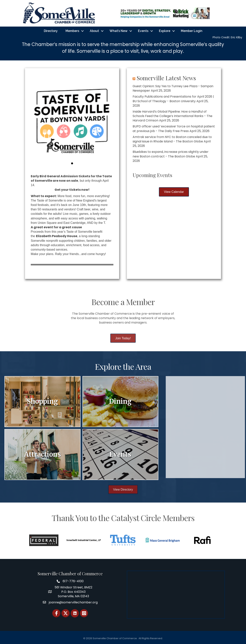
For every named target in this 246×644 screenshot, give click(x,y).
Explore (165, 31)
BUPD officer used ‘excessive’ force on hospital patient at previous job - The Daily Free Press (175, 129)
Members (72, 31)
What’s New (118, 31)
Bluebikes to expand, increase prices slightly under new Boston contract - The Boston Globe (172, 154)
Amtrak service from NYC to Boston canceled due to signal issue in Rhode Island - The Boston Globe (173, 139)
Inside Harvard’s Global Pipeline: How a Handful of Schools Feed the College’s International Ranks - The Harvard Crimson (173, 116)
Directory (51, 31)
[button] (34, 120)
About (94, 31)
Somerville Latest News (167, 78)
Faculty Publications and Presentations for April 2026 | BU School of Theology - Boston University (174, 99)
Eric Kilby (236, 37)
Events (143, 31)
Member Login (192, 31)
